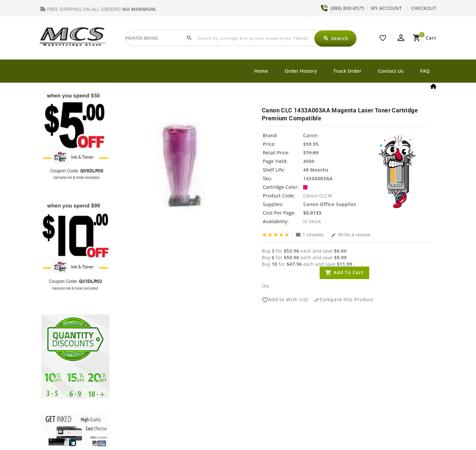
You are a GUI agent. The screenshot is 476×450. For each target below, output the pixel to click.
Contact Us (391, 71)
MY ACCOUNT (386, 8)
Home (261, 71)
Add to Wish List (285, 300)
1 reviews (310, 234)
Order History (301, 71)
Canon (310, 135)
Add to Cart (348, 272)
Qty (265, 286)
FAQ (425, 71)
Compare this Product (344, 300)
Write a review (351, 234)
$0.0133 (312, 213)
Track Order (348, 71)
